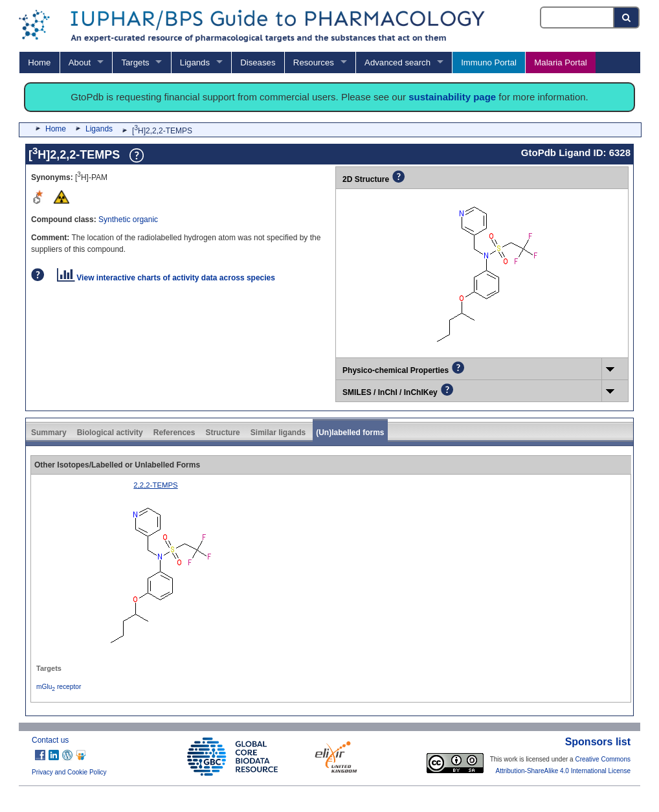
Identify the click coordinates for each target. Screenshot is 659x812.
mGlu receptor (59, 687)
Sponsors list (598, 742)
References (174, 433)
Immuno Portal (489, 62)
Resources (314, 62)
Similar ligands (278, 433)
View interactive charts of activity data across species (166, 278)
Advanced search (397, 62)
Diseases (258, 62)
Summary (49, 433)
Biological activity (110, 433)
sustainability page (452, 97)
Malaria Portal (560, 62)
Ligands (195, 62)
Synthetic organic (128, 220)
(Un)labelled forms (350, 433)
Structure (222, 433)
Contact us (50, 740)
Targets (135, 62)
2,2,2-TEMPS (155, 485)
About (80, 62)
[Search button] (627, 17)
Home (39, 62)
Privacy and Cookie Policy (69, 772)
